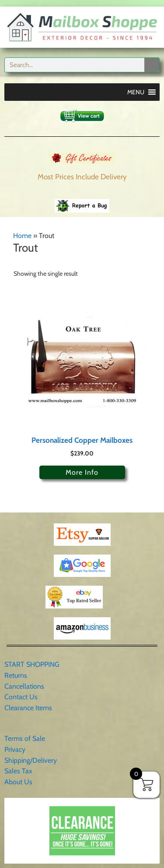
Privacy (15, 749)
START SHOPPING (32, 664)
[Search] (152, 65)
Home (22, 236)
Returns (16, 675)
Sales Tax (18, 771)
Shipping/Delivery (31, 760)
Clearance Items (28, 708)
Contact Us (21, 697)
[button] (136, 92)
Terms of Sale (25, 738)
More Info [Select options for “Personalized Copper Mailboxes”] (82, 472)
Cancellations (24, 686)
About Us (18, 782)
